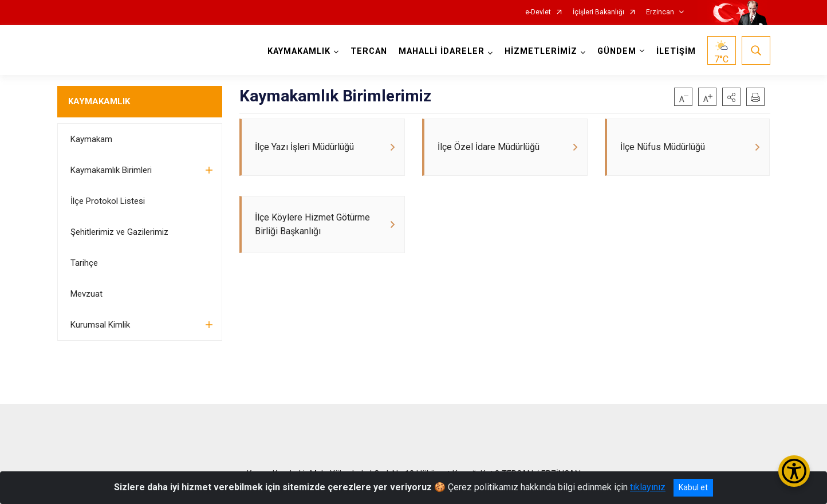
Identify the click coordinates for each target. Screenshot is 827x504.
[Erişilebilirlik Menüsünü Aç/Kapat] (794, 471)
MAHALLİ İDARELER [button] (442, 51)
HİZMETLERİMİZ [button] (541, 51)
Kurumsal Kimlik (100, 325)
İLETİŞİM (676, 51)
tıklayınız (648, 487)
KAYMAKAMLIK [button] (299, 51)
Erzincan (660, 12)
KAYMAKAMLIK (99, 101)
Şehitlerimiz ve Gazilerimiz (119, 232)
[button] (731, 97)
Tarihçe (84, 263)
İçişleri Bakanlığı (598, 12)
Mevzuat (86, 294)
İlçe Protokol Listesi (108, 201)
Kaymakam (91, 139)
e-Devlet (538, 12)
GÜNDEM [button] (617, 51)
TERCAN (369, 51)
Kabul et (693, 487)
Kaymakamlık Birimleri (111, 170)
